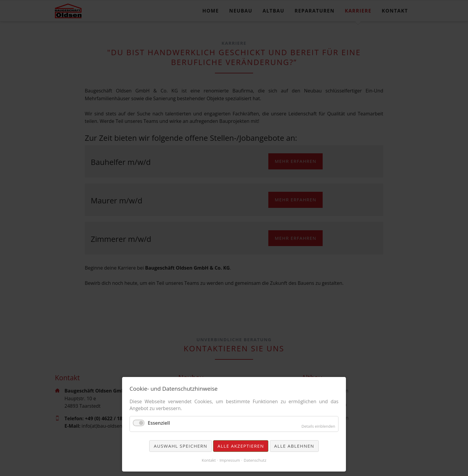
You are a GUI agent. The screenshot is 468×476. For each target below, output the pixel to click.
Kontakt (209, 460)
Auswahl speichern (180, 446)
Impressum (230, 460)
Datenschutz (255, 460)
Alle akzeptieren (241, 446)
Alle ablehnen (294, 446)
